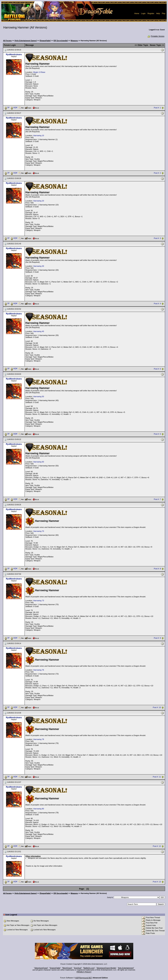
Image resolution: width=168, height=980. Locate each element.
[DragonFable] (45, 41)
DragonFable (55, 968)
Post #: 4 (157, 304)
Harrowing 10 (39, 135)
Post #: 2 (157, 173)
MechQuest (67, 968)
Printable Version (156, 36)
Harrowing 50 (39, 396)
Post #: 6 (157, 434)
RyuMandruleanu (14, 54)
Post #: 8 (157, 569)
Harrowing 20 (39, 201)
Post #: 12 (157, 846)
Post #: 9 (157, 638)
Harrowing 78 (39, 739)
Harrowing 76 (39, 670)
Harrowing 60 (39, 462)
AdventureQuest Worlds (106, 968)
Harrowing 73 (39, 601)
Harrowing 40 (39, 331)
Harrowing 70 (39, 531)
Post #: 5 (157, 369)
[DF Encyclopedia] (61, 41)
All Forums (7, 41)
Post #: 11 (157, 777)
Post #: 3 (157, 238)
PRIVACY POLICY (84, 972)
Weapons (74, 41)
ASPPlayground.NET (84, 978)
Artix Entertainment (126, 968)
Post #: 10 (157, 707)
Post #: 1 (157, 108)
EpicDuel (78, 968)
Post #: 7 (157, 499)
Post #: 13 (157, 882)
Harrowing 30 (39, 266)
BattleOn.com (89, 968)
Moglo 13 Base (39, 72)
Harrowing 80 (39, 809)
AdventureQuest (41, 968)
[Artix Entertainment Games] (26, 41)
